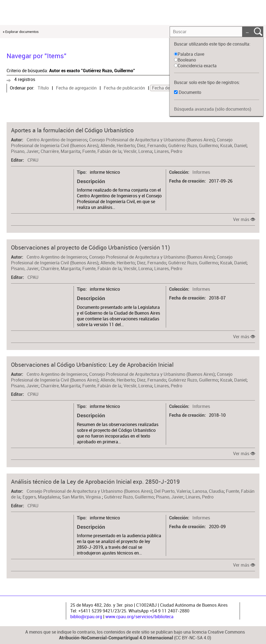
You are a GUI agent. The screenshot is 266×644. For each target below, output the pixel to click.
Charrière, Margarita (60, 151)
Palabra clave (189, 54)
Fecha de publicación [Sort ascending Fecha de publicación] (124, 88)
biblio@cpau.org (86, 617)
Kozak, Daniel (233, 146)
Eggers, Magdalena (41, 497)
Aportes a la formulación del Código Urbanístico (72, 130)
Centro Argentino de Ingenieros (57, 140)
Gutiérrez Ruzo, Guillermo (193, 146)
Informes (201, 172)
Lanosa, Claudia (208, 491)
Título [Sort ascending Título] (43, 88)
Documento (190, 92)
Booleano (185, 60)
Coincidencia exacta (195, 66)
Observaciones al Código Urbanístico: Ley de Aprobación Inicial (92, 365)
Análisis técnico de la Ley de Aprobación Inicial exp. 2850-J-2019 (95, 481)
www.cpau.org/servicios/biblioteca (139, 617)
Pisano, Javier (25, 151)
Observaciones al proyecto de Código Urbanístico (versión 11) (90, 247)
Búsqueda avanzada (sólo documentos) (213, 109)
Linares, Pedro (168, 151)
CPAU (33, 160)
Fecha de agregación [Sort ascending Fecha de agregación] (76, 88)
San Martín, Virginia (82, 497)
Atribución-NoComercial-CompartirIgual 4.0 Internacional (116, 638)
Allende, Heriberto (118, 146)
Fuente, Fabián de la (102, 151)
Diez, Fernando (152, 146)
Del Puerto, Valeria (172, 491)
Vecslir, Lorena (138, 151)
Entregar (258, 32)
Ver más (241, 219)
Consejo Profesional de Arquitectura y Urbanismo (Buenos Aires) (152, 140)
